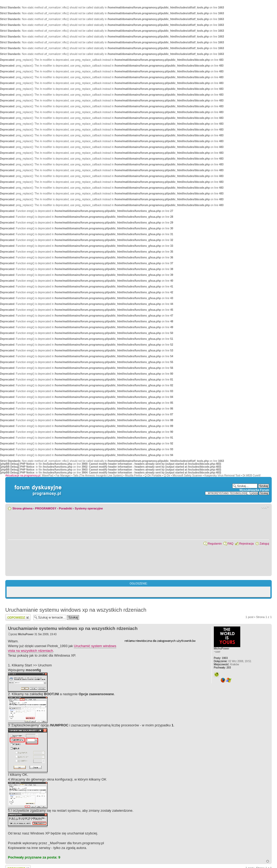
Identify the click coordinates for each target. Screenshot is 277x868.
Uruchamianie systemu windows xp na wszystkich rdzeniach (76, 610)
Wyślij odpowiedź (18, 617)
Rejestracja (246, 544)
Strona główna (22, 508)
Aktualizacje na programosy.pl (23, 475)
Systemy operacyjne (89, 508)
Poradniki (66, 508)
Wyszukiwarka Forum (254, 490)
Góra (268, 861)
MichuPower (26, 634)
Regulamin (215, 544)
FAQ (230, 544)
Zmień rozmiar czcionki (265, 507)
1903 (221, 658)
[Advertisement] (164, 676)
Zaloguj (264, 544)
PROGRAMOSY (46, 508)
